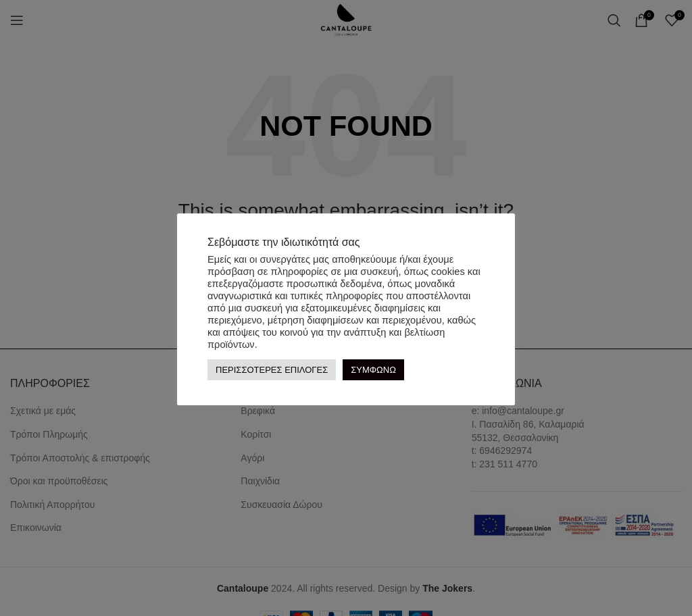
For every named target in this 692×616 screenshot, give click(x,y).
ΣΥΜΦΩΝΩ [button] (373, 370)
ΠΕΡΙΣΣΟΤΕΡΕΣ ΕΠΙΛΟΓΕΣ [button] (272, 370)
